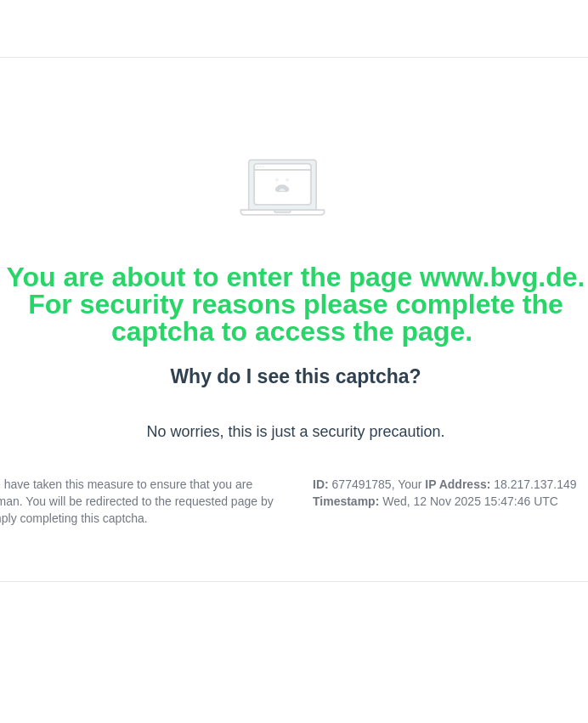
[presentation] (296, 642)
